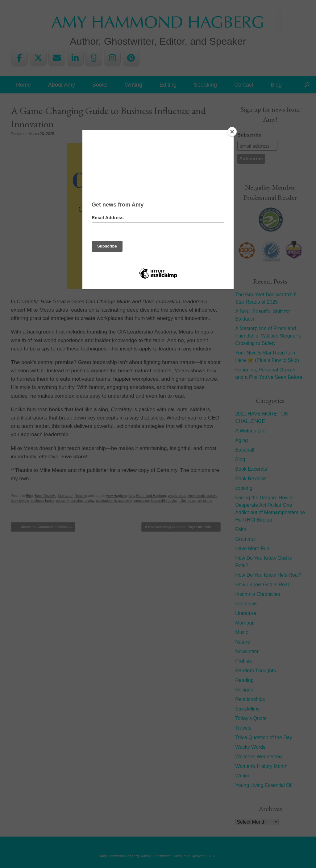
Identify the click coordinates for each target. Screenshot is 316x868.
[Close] (232, 132)
